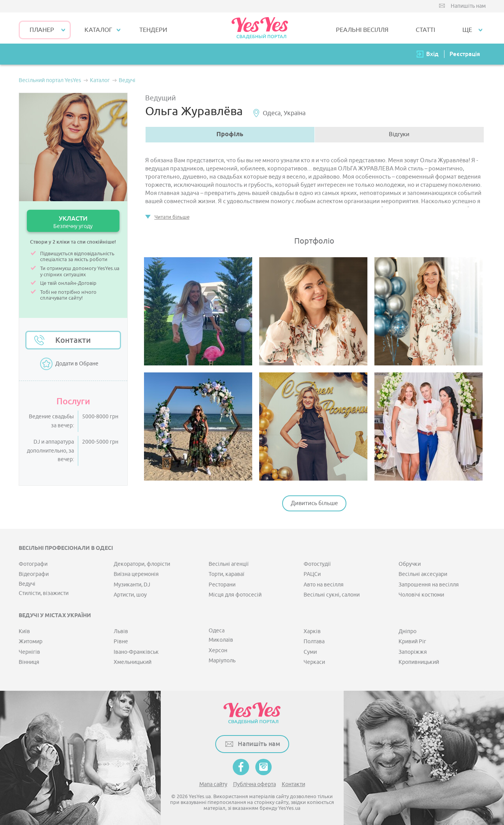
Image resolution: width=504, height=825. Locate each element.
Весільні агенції (229, 564)
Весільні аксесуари (423, 574)
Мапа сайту (213, 784)
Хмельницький (133, 662)
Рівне (121, 642)
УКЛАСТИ (73, 222)
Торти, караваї (227, 574)
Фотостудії (317, 564)
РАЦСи (312, 574)
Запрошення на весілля (429, 585)
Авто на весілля (324, 585)
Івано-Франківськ (136, 652)
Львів (121, 631)
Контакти (73, 340)
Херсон (218, 650)
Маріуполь (222, 661)
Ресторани (222, 585)
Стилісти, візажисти (44, 593)
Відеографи (34, 574)
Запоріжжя (413, 652)
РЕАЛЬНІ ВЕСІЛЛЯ (362, 30)
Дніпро (407, 631)
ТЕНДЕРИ (153, 30)
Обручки (410, 564)
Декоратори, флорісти (142, 564)
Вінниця (29, 662)
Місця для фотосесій (235, 595)
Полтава (314, 642)
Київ (24, 631)
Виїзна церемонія (136, 574)
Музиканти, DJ (132, 585)
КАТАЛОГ (98, 30)
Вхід (432, 54)
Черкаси (314, 662)
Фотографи (33, 564)
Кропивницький (419, 662)
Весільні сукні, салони (332, 595)
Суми (310, 652)
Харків (312, 631)
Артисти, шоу (130, 595)
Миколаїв (221, 640)
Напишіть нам (468, 6)
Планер (42, 30)
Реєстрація (465, 54)
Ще (467, 30)
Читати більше (172, 217)
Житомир (31, 642)
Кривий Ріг (412, 642)
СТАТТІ (425, 30)
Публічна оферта (255, 784)
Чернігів (29, 652)
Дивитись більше (314, 503)
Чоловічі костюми (421, 595)
